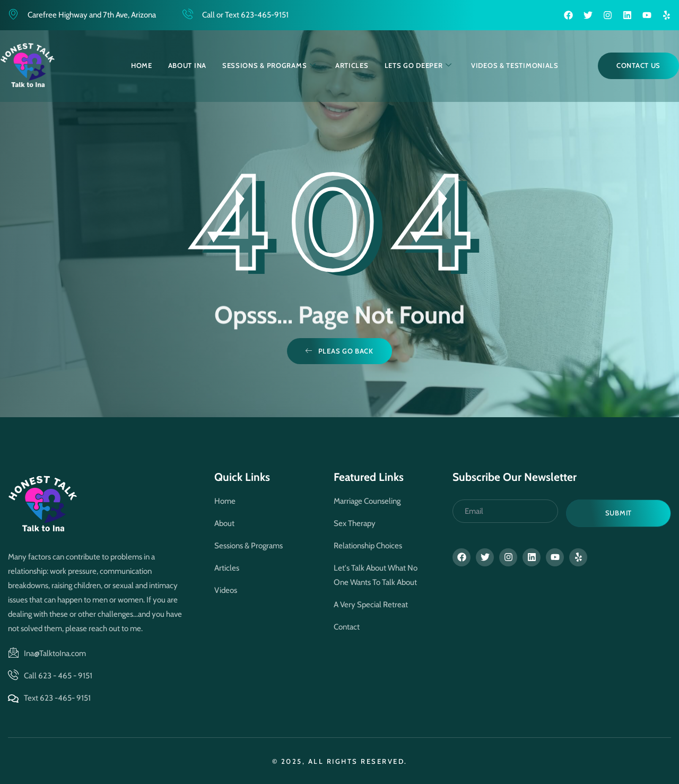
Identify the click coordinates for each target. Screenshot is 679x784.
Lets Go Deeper (419, 66)
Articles (352, 65)
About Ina (187, 65)
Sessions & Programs (269, 66)
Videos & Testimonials (515, 65)
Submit (619, 513)
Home (142, 65)
